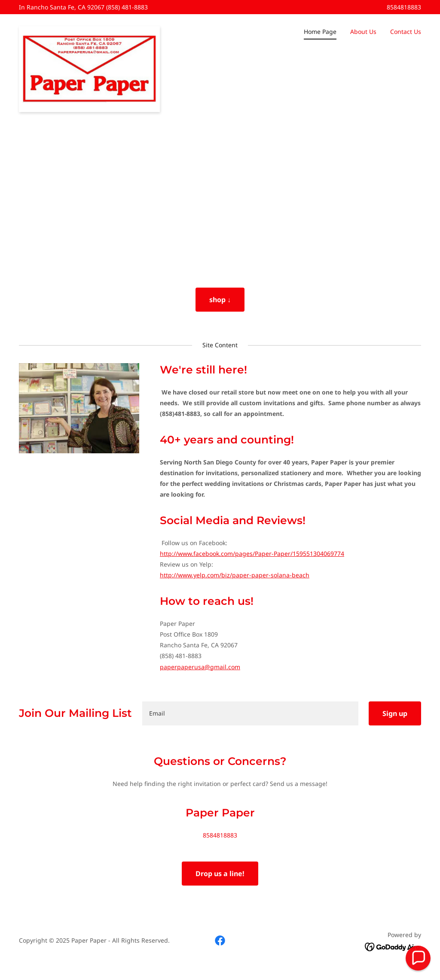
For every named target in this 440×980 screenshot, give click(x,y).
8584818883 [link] (404, 7)
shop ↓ (220, 300)
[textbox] (250, 713)
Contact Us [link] (406, 32)
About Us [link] (363, 32)
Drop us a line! (220, 874)
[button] (418, 958)
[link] (89, 29)
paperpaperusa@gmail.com (200, 667)
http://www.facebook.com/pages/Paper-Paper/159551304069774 (252, 554)
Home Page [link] (320, 32)
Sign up (395, 713)
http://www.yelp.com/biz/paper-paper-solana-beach (235, 575)
